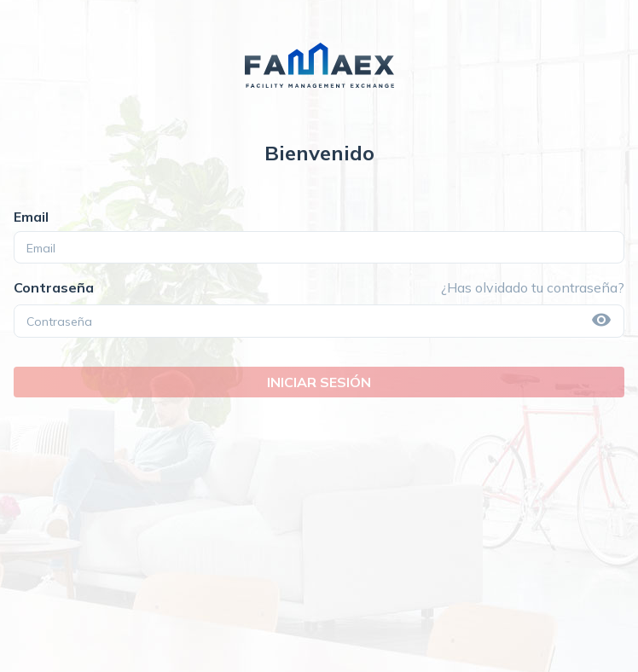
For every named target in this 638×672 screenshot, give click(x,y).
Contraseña (54, 287)
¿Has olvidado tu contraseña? (533, 287)
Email (31, 217)
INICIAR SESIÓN (319, 382)
